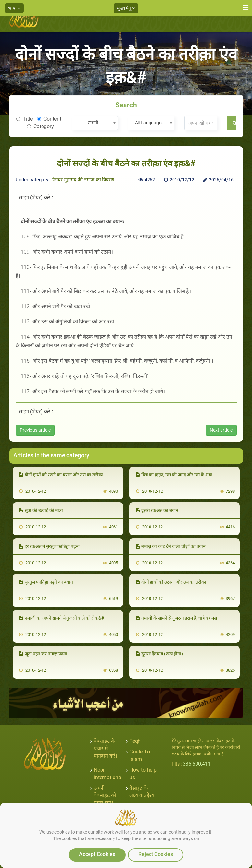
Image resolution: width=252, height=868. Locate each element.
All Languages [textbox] (149, 123)
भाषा (14, 8)
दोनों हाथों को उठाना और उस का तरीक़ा (171, 582)
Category (40, 126)
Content (49, 119)
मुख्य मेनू (126, 8)
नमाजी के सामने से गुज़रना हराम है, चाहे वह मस (176, 618)
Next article (221, 430)
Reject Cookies (156, 854)
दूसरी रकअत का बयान (157, 510)
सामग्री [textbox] (93, 123)
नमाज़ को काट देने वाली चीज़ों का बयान (171, 546)
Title (24, 119)
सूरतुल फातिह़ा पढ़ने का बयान (46, 582)
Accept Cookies (97, 854)
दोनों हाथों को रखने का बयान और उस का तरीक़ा (61, 475)
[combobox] (95, 123)
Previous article (35, 430)
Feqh (135, 741)
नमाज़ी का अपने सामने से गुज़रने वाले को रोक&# (62, 618)
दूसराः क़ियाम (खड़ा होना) (159, 654)
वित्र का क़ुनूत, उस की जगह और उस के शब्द (174, 475)
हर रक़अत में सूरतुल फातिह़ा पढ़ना (49, 546)
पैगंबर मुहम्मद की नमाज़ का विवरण (83, 180)
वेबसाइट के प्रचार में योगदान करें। (106, 748)
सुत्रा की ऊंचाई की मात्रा (41, 510)
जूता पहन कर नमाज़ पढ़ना (43, 654)
